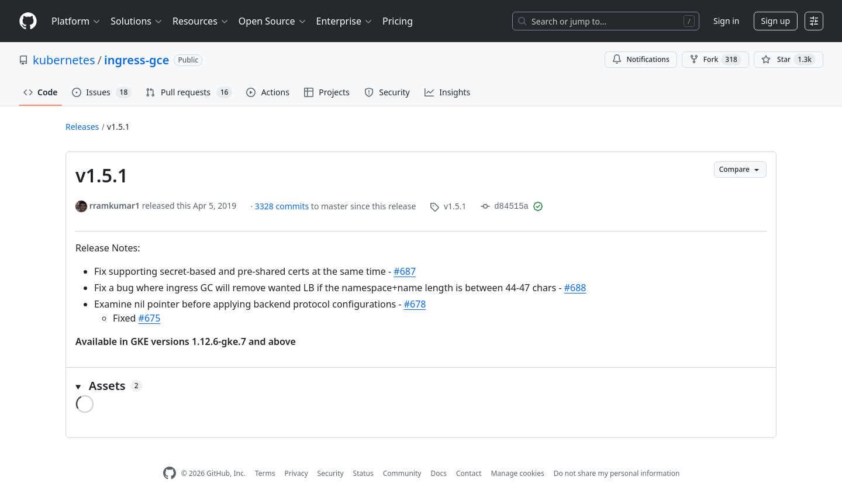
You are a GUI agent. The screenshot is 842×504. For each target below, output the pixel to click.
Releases (82, 127)
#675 (150, 318)
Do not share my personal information (617, 473)
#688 (575, 288)
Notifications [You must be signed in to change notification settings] (641, 59)
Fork (715, 60)
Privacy (296, 473)
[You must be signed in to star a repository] (788, 60)
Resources (201, 21)
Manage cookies (517, 473)
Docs (439, 473)
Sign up (776, 21)
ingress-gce (137, 60)
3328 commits (283, 206)
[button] (421, 386)
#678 (415, 304)
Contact (469, 473)
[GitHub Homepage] (170, 473)
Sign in (726, 21)
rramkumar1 (115, 206)
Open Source (273, 21)
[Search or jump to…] (606, 21)
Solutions (137, 21)
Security (331, 473)
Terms (265, 473)
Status (363, 473)
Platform (76, 21)
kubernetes (64, 60)
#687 (405, 271)
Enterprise (345, 21)
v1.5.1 (118, 127)
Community (402, 473)
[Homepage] (28, 21)
